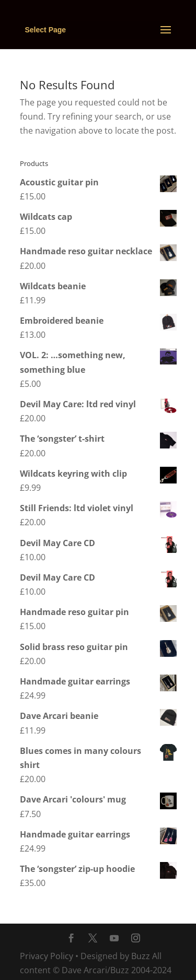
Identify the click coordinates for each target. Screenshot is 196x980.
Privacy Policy (47, 956)
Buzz (141, 956)
